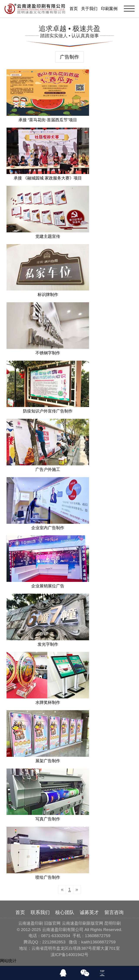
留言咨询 (114, 912)
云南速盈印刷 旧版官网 (39, 923)
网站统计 (8, 961)
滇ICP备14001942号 (69, 955)
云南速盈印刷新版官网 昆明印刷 (91, 923)
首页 (74, 9)
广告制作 (69, 57)
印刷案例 (109, 9)
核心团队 (65, 912)
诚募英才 (89, 912)
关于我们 (89, 9)
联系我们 (40, 912)
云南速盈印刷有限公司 (63, 930)
